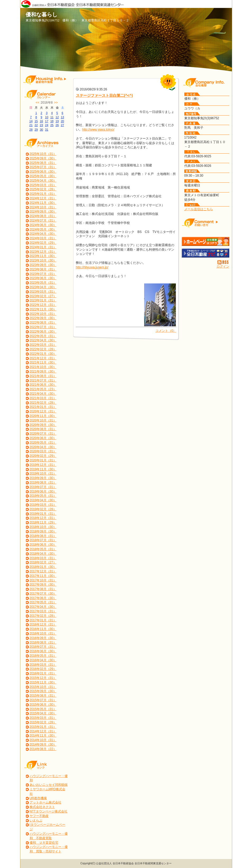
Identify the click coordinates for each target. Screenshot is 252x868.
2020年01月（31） (43, 460)
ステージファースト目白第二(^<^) (104, 95)
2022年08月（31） (43, 323)
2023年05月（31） (43, 283)
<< (38, 103)
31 (47, 130)
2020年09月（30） (43, 425)
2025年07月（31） (43, 167)
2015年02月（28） (43, 722)
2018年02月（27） (43, 562)
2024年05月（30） (43, 229)
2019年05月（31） (43, 496)
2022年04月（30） (43, 340)
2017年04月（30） (43, 607)
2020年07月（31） (43, 434)
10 (47, 117)
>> (56, 103)
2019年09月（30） (43, 478)
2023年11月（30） (43, 256)
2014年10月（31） (43, 740)
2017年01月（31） (43, 620)
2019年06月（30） (43, 492)
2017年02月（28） (43, 616)
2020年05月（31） (43, 443)
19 (57, 121)
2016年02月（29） (43, 669)
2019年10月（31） (43, 474)
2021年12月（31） (43, 358)
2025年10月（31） (43, 154)
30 (41, 130)
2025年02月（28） (43, 189)
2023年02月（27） (43, 296)
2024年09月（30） (43, 212)
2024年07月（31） (43, 221)
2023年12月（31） (43, 252)
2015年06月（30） (43, 705)
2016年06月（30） (43, 651)
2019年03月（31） (43, 505)
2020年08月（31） (43, 429)
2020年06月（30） (43, 438)
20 (62, 121)
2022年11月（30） (43, 309)
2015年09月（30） (43, 691)
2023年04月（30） (43, 287)
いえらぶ (36, 820)
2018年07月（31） (43, 540)
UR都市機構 (38, 798)
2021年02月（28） (43, 403)
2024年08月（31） (43, 216)
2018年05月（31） (43, 549)
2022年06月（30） (43, 332)
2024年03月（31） (43, 238)
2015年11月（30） (43, 682)
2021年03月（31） (43, 398)
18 (52, 121)
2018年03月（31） (43, 558)
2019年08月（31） (43, 483)
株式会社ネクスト (42, 807)
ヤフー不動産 (39, 816)
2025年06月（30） (43, 172)
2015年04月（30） (43, 713)
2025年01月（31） (43, 194)
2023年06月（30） (43, 278)
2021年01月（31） (43, 407)
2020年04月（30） (43, 447)
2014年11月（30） (43, 736)
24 (47, 125)
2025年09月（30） (43, 158)
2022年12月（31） (43, 305)
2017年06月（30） (43, 598)
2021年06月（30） (43, 385)
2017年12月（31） (43, 571)
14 (31, 121)
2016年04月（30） (43, 660)
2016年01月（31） (43, 673)
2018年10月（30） (43, 527)
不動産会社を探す (205, 253)
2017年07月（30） (43, 594)
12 (57, 117)
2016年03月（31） (43, 665)
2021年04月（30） (43, 394)
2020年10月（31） (43, 420)
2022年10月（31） (43, 314)
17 (47, 121)
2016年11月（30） (43, 629)
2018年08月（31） (43, 536)
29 (36, 130)
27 (62, 125)
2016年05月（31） (43, 656)
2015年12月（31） (43, 678)
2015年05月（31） (43, 709)
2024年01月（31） (43, 247)
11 (52, 117)
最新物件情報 (47, 80)
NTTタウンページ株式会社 (49, 811)
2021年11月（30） (43, 362)
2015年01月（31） (43, 727)
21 (31, 125)
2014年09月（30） (43, 745)
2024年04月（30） (43, 234)
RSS (223, 262)
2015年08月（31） (43, 696)
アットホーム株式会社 (45, 802)
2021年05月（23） (43, 389)
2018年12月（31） (43, 518)
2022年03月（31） (43, 345)
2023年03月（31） (43, 292)
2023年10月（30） (43, 260)
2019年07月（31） (43, 487)
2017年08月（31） (43, 589)
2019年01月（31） (43, 514)
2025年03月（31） (43, 185)
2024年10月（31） (43, 207)
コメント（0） (166, 331)
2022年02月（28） (43, 349)
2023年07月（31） (43, 274)
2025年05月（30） (43, 176)
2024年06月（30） (43, 225)
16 (41, 121)
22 (36, 125)
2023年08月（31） (43, 269)
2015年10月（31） (43, 687)
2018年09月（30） (43, 531)
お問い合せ (205, 223)
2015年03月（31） (43, 718)
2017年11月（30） (43, 576)
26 (57, 125)
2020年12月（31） (43, 411)
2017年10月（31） (43, 580)
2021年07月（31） (43, 380)
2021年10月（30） (43, 367)
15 (36, 121)
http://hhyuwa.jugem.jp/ (92, 267)
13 (62, 117)
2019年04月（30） (43, 500)
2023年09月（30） (43, 265)
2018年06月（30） (43, 545)
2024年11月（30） (43, 203)
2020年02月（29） (43, 456)
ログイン (223, 267)
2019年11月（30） (43, 469)
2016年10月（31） (43, 633)
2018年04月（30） (43, 554)
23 (41, 125)
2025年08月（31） (43, 163)
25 (52, 125)
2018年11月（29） (43, 522)
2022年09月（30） (43, 318)
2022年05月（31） (43, 336)
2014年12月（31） (43, 731)
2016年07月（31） (43, 647)
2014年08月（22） (43, 749)
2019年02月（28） (43, 509)
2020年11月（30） (43, 416)
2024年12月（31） (43, 198)
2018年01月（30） (43, 567)
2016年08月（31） (43, 642)
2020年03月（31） (43, 451)
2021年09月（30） (43, 371)
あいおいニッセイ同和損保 (49, 785)
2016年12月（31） (43, 624)
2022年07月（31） (43, 327)
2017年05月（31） (43, 602)
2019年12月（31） (43, 465)
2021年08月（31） (43, 376)
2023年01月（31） (43, 300)
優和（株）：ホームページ (205, 241)
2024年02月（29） (43, 243)
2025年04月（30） (43, 181)
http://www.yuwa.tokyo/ (98, 130)
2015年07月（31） (43, 700)
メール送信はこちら (199, 209)
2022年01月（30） (43, 354)
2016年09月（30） (43, 638)
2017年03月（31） (43, 611)
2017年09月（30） (43, 585)
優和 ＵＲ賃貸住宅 (44, 843)
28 (31, 130)
